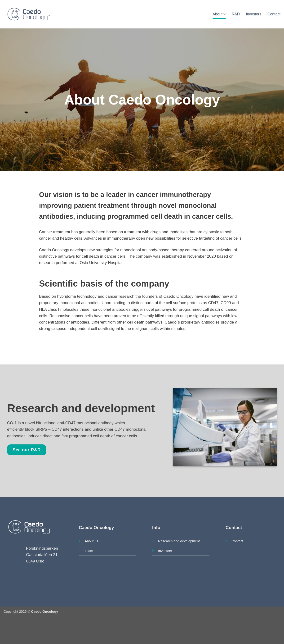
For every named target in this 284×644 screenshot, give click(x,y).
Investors (254, 14)
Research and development (179, 541)
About (219, 14)
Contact (274, 14)
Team (89, 551)
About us (91, 541)
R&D (236, 14)
